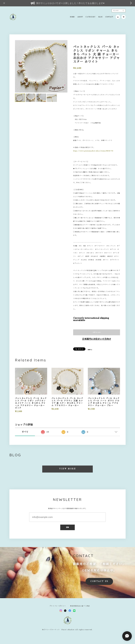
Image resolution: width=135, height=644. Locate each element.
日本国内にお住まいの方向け (97, 339)
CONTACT (109, 17)
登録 (68, 527)
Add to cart (97, 332)
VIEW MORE (68, 469)
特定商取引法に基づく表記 (80, 606)
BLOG (100, 17)
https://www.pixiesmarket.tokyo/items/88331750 (93, 151)
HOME (72, 17)
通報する (90, 350)
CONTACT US (99, 581)
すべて (25, 432)
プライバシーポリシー (58, 606)
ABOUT (80, 17)
